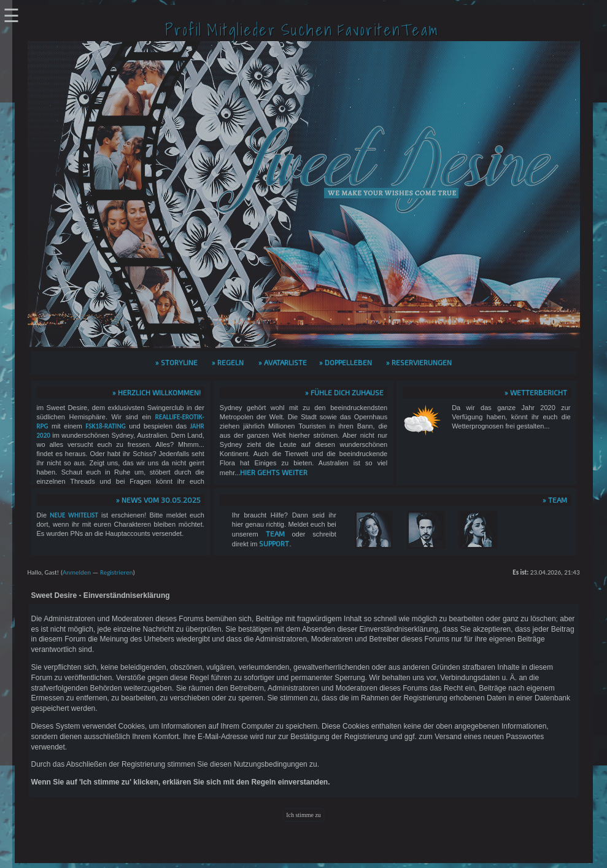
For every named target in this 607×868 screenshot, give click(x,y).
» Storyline (176, 362)
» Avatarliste (283, 362)
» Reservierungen (419, 362)
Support (274, 543)
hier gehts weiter (274, 472)
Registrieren (117, 572)
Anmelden (77, 572)
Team (275, 533)
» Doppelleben (346, 362)
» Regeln (228, 362)
